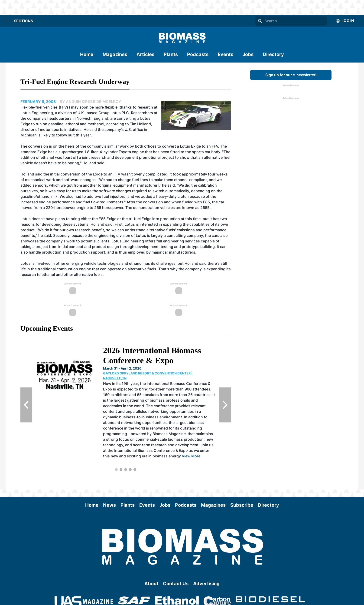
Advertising (206, 584)
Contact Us (176, 584)
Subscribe (242, 505)
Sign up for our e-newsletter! (291, 75)
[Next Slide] (225, 405)
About (151, 584)
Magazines (115, 54)
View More (191, 456)
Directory (273, 54)
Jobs (248, 54)
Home (87, 54)
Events (226, 54)
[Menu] (7, 21)
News (109, 505)
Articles (145, 54)
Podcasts (198, 54)
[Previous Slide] (26, 405)
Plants (171, 54)
